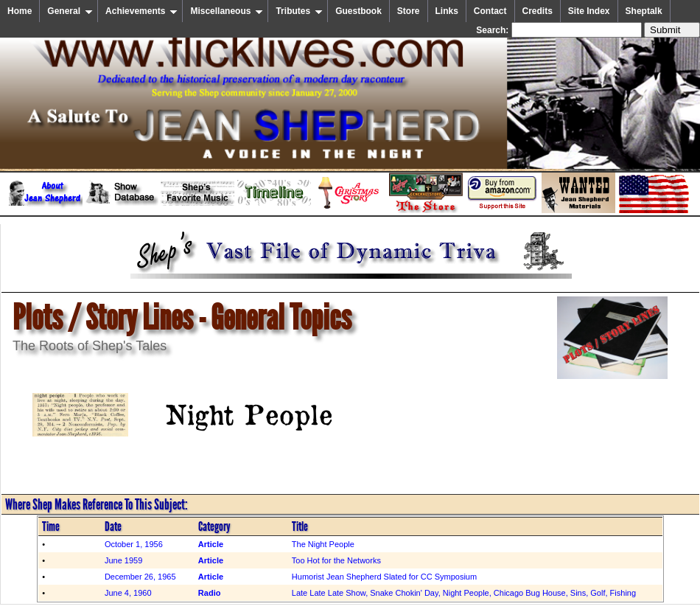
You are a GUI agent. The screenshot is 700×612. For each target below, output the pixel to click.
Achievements (141, 11)
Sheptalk (644, 11)
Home (20, 11)
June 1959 (123, 560)
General (70, 11)
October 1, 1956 (134, 544)
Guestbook (358, 11)
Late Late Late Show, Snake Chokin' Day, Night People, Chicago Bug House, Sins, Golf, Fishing (464, 593)
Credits (538, 11)
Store (409, 11)
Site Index (589, 11)
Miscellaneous (227, 11)
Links (447, 11)
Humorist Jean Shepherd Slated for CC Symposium (384, 577)
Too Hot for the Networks (336, 560)
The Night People (323, 544)
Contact (490, 11)
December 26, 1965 (140, 577)
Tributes (299, 11)
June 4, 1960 (128, 593)
